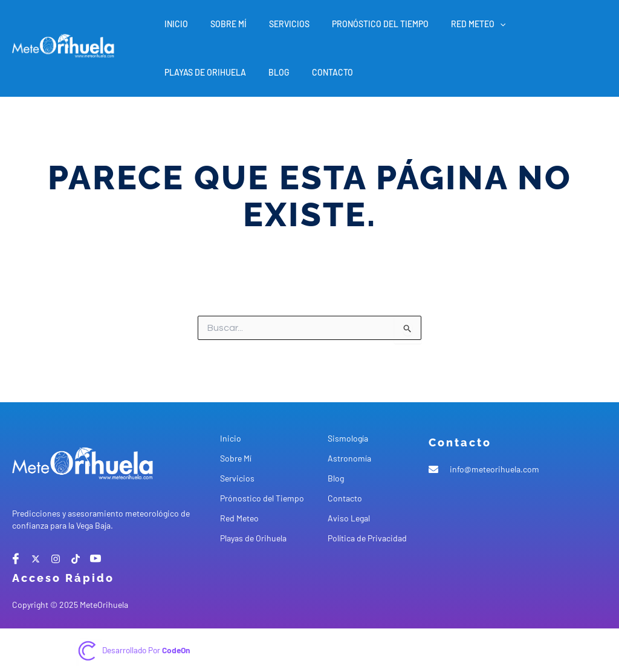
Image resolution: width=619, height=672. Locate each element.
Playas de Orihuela (539, 24)
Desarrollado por (146, 650)
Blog (173, 72)
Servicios (276, 24)
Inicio (174, 24)
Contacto (221, 72)
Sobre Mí (221, 24)
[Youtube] (96, 559)
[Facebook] (16, 559)
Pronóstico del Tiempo (361, 24)
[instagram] (56, 559)
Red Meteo (454, 24)
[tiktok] (76, 559)
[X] (36, 559)
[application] (476, 24)
